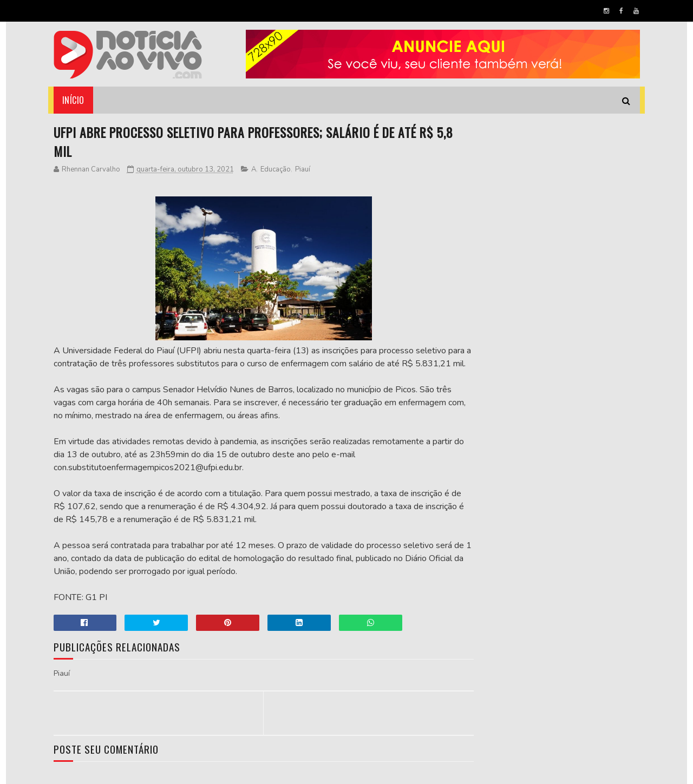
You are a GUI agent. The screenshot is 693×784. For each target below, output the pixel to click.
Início (73, 100)
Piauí (303, 170)
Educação (276, 170)
